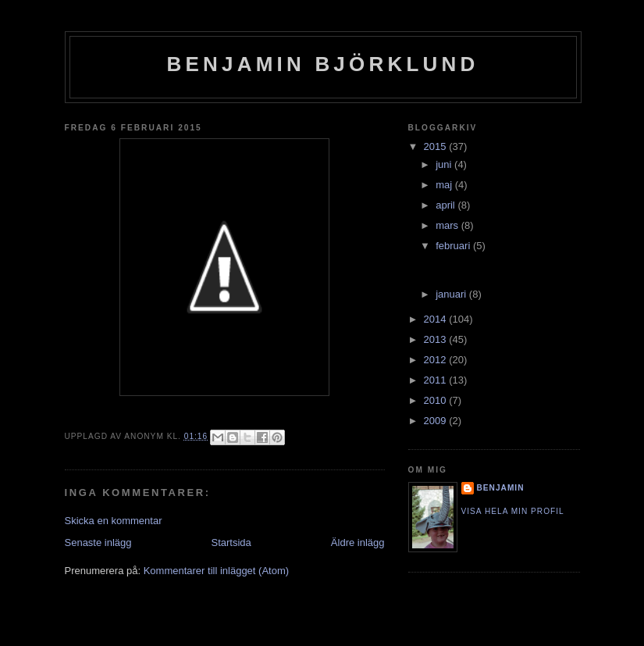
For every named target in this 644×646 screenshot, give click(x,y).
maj (445, 185)
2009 (437, 421)
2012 (437, 360)
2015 (437, 146)
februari (454, 246)
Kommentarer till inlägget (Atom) (216, 571)
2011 (437, 380)
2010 (437, 400)
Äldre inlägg (358, 542)
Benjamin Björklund (323, 64)
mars (448, 225)
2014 (437, 319)
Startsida (231, 542)
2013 (437, 339)
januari (452, 294)
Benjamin (501, 488)
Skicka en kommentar (114, 521)
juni (445, 164)
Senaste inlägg (98, 542)
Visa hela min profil (513, 511)
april (447, 205)
